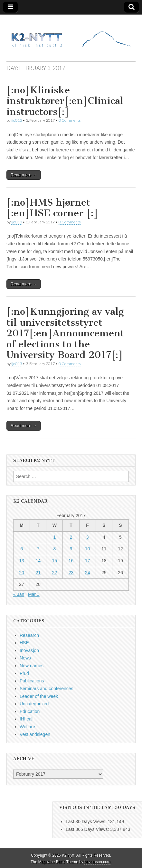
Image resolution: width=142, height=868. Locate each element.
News (25, 658)
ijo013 (17, 120)
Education (30, 711)
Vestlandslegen (35, 734)
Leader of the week (39, 696)
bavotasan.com (97, 862)
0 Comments (70, 120)
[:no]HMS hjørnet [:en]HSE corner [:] (52, 208)
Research (29, 635)
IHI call (27, 719)
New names (32, 666)
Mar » (34, 594)
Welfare (27, 727)
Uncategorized (34, 704)
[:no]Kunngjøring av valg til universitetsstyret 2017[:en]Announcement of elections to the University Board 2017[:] (65, 333)
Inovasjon (29, 650)
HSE (24, 643)
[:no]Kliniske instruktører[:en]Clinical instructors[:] (65, 101)
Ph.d (24, 673)
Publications (32, 681)
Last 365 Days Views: (88, 829)
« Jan (19, 594)
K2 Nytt (68, 855)
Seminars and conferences (47, 689)
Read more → (24, 175)
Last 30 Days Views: (87, 822)
